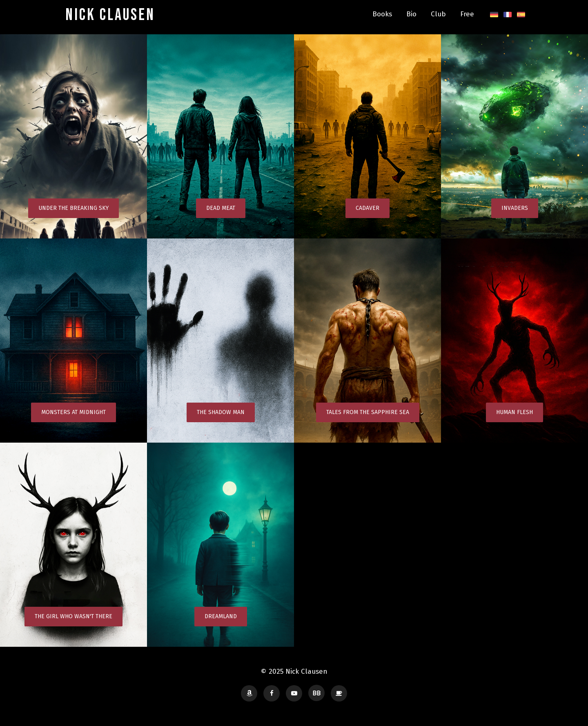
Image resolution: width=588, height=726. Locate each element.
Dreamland (221, 616)
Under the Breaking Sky (73, 208)
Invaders (515, 208)
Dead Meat (221, 208)
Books (382, 14)
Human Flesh (514, 412)
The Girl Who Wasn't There (73, 616)
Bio (411, 14)
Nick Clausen (110, 15)
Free (467, 14)
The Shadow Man (221, 412)
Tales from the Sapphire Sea (368, 412)
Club (438, 14)
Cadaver (367, 208)
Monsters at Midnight (73, 412)
